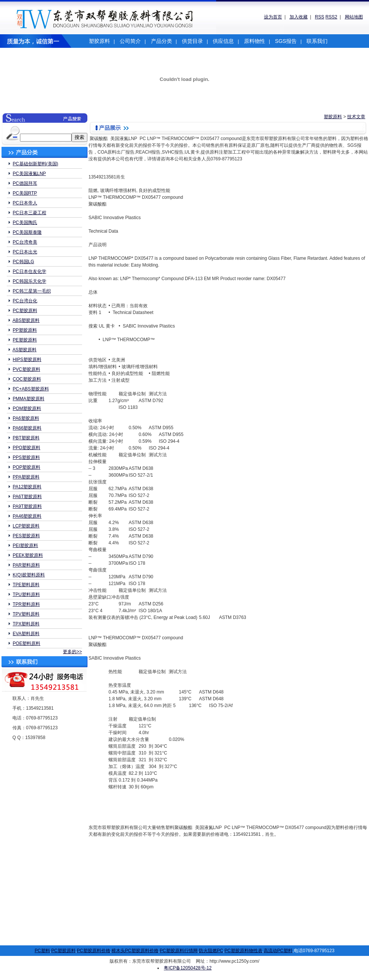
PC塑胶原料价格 (94, 951)
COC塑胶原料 (27, 379)
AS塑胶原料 (24, 350)
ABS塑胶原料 (26, 320)
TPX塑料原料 (26, 624)
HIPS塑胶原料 (27, 360)
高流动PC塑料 (278, 951)
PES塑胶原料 (26, 536)
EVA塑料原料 (26, 634)
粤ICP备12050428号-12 (188, 968)
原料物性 (255, 41)
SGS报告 (286, 41)
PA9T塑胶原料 (27, 506)
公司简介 (130, 41)
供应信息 (223, 41)
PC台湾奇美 (25, 242)
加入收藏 (299, 17)
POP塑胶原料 (27, 467)
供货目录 (192, 41)
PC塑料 (42, 951)
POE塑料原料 (27, 643)
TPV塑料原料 (26, 614)
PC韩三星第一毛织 (32, 291)
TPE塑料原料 (26, 585)
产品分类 (162, 41)
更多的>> (72, 652)
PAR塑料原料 (26, 565)
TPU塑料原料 (26, 594)
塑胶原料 (99, 41)
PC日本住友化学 (30, 271)
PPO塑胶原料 (27, 448)
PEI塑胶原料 (25, 546)
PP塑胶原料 (25, 330)
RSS (319, 17)
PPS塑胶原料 (26, 457)
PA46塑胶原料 (27, 516)
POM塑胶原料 (27, 408)
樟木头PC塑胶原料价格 (135, 951)
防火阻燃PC (211, 951)
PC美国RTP (25, 193)
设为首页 (273, 17)
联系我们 (317, 41)
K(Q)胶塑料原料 (29, 575)
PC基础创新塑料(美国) (36, 164)
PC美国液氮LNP (29, 174)
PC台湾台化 (25, 301)
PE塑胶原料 (25, 340)
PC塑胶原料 (25, 311)
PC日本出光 (25, 252)
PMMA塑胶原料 (29, 399)
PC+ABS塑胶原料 (31, 389)
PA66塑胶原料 (27, 428)
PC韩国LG (24, 262)
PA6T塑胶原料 (27, 497)
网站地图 (354, 17)
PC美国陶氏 (25, 223)
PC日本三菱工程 (30, 213)
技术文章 (356, 117)
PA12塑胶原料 (27, 487)
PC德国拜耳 (25, 183)
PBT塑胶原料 (26, 438)
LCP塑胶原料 (26, 526)
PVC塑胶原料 (27, 369)
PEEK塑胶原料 (28, 555)
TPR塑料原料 (26, 604)
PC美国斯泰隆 (27, 232)
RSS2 (331, 17)
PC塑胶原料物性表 (243, 951)
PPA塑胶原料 (26, 477)
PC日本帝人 (25, 203)
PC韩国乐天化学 (30, 281)
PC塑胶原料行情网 (179, 951)
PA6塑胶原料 (26, 418)
